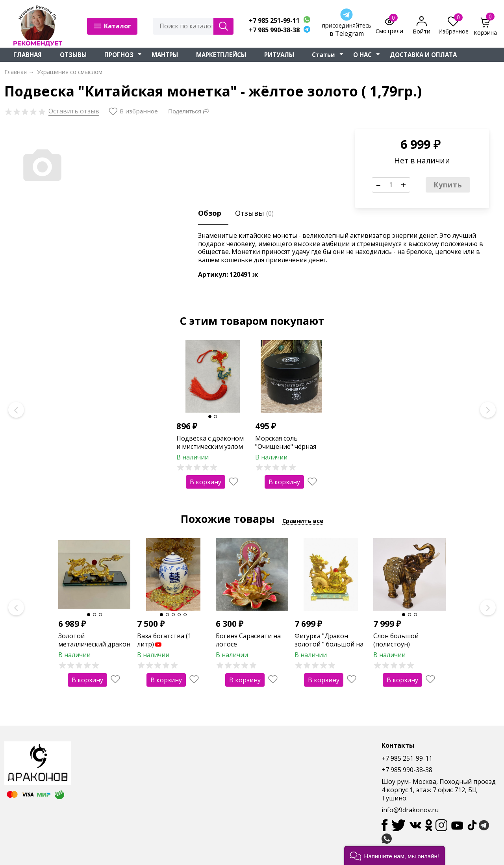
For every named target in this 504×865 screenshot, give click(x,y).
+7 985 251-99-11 (274, 21)
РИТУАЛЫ (279, 55)
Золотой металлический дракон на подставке (94, 644)
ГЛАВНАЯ (28, 55)
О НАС (362, 55)
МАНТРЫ (165, 55)
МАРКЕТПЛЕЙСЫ (221, 55)
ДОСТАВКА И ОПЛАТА (423, 55)
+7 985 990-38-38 (274, 30)
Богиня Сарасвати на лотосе (248, 640)
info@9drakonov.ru (410, 810)
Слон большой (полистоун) (396, 640)
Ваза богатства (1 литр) (164, 640)
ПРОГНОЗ (119, 55)
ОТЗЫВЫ (73, 55)
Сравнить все (303, 520)
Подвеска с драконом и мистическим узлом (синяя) (210, 446)
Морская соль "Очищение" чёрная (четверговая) (286, 446)
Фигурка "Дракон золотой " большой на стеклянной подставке (330, 644)
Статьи (323, 55)
